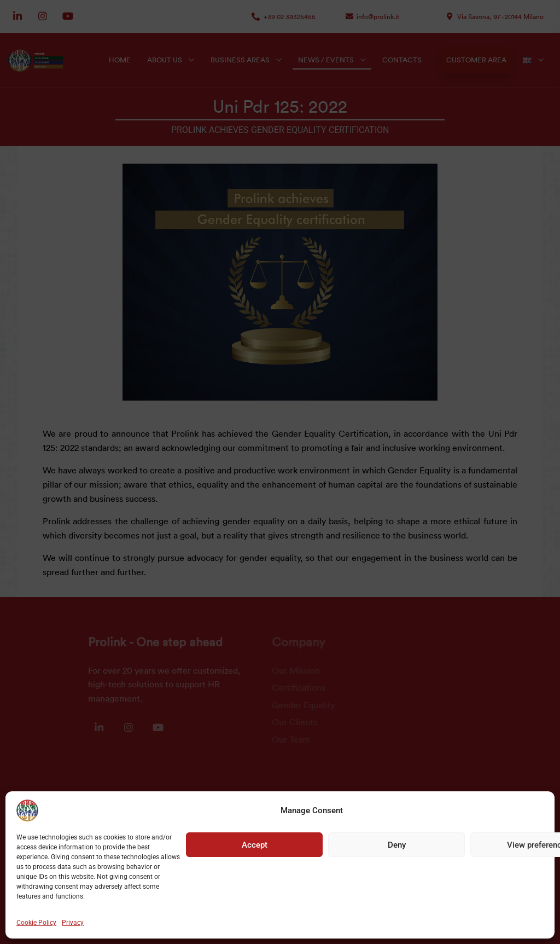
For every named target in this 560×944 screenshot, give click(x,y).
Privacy (73, 923)
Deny (397, 845)
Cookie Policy (36, 923)
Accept (255, 845)
